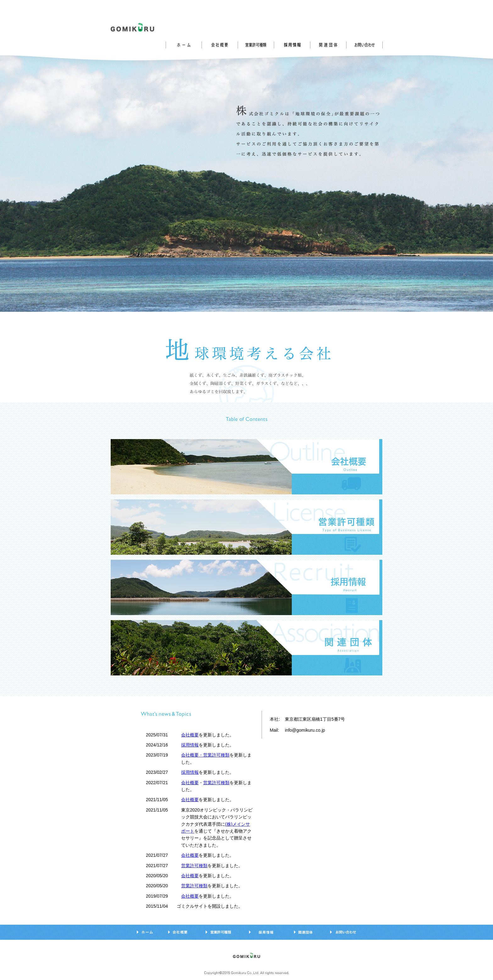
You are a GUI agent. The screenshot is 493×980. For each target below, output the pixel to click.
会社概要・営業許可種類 (205, 755)
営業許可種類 (216, 783)
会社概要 (190, 735)
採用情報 (190, 745)
